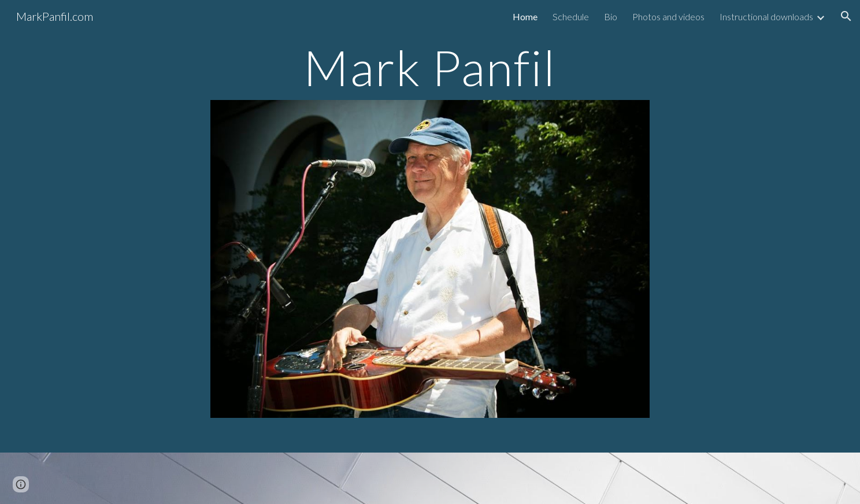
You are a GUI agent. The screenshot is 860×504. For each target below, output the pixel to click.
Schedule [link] (571, 16)
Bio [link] (611, 16)
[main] (430, 67)
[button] (846, 16)
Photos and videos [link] (668, 16)
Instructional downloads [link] (766, 16)
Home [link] (525, 16)
